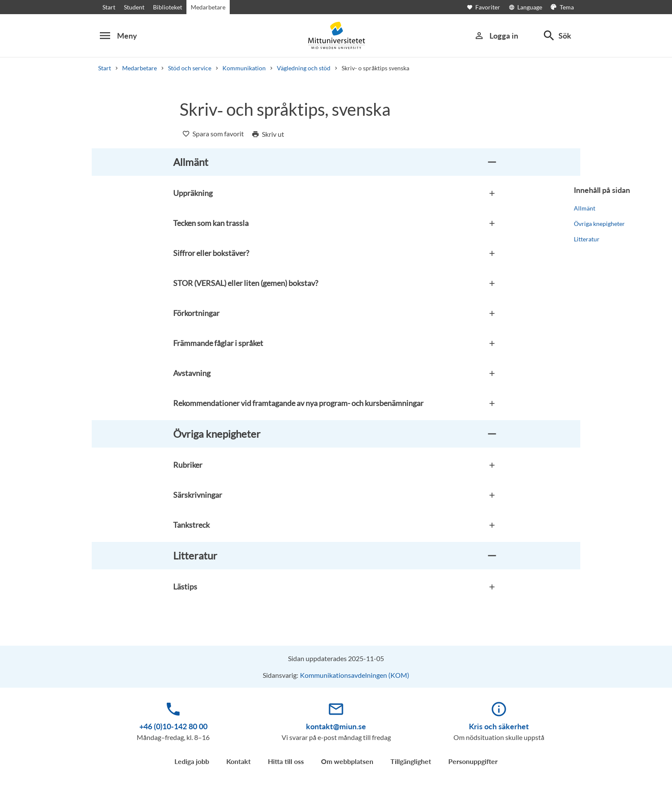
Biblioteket (168, 7)
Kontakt (238, 761)
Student (134, 7)
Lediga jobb (192, 761)
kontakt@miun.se (336, 726)
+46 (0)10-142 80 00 (173, 726)
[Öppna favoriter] (488, 7)
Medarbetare (208, 7)
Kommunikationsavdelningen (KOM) (355, 675)
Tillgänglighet (411, 761)
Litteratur (587, 239)
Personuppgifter (473, 761)
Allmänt (585, 208)
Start (109, 7)
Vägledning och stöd (304, 68)
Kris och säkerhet (499, 726)
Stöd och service (190, 68)
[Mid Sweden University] (336, 35)
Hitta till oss (286, 761)
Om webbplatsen (347, 761)
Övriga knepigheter (599, 224)
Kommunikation (244, 68)
